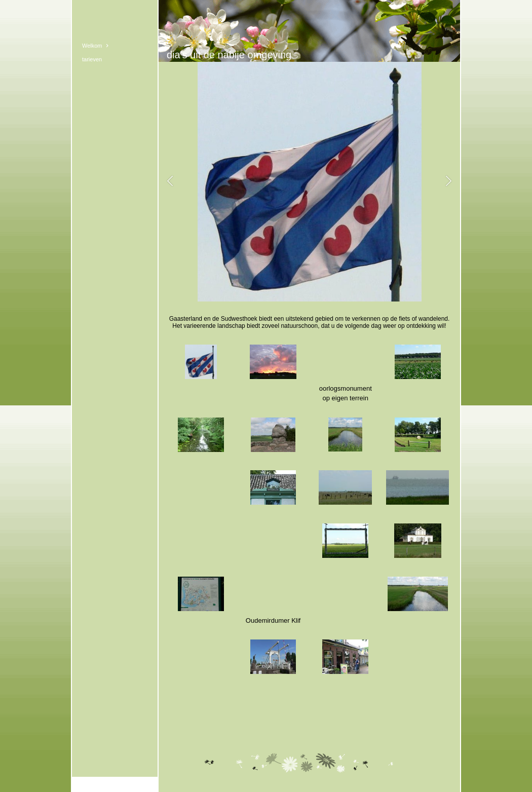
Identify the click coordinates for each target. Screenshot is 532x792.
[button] (170, 182)
